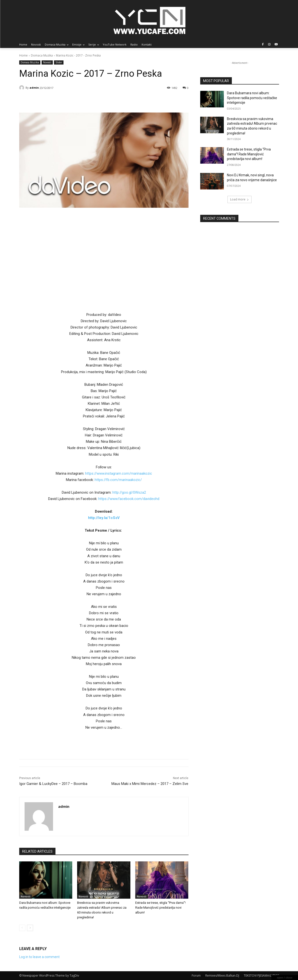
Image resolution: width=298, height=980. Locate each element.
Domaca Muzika (42, 55)
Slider (59, 62)
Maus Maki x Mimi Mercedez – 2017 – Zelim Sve (150, 784)
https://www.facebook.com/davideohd (129, 499)
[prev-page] (22, 928)
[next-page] (30, 928)
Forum (196, 975)
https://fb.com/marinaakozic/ (118, 480)
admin (34, 88)
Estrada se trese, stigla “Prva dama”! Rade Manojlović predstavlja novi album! (160, 908)
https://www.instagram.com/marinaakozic (119, 473)
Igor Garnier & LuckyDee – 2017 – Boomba (53, 784)
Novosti (47, 62)
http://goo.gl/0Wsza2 (129, 492)
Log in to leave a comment (39, 957)
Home (23, 55)
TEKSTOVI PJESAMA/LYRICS (261, 975)
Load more (239, 199)
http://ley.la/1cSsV (104, 518)
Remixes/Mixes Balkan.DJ (222, 975)
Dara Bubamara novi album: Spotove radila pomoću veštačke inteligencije (252, 98)
